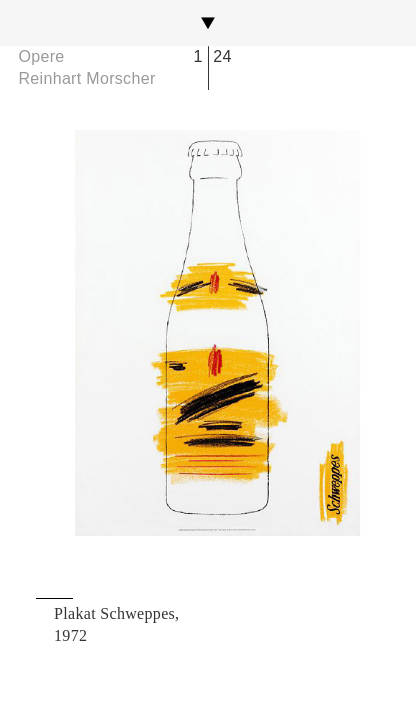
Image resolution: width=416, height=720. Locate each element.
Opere (41, 56)
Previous (89, 333)
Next (327, 333)
